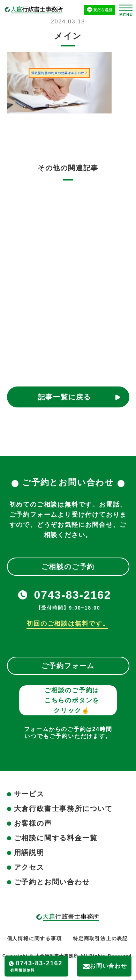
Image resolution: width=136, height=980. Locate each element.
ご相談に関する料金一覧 (56, 838)
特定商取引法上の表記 (100, 938)
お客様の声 (33, 823)
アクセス (29, 867)
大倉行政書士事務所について (63, 809)
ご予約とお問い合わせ (52, 882)
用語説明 (29, 853)
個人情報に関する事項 (35, 938)
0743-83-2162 (73, 595)
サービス (29, 794)
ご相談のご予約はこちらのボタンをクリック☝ (72, 700)
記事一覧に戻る (65, 397)
